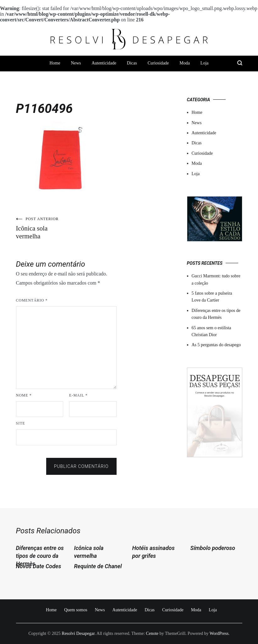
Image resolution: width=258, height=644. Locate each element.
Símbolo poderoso (213, 548)
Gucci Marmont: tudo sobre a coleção (216, 279)
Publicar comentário (81, 466)
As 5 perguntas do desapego (216, 345)
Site (21, 423)
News (76, 63)
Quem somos (76, 610)
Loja (205, 63)
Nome (24, 395)
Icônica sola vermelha (41, 228)
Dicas (132, 63)
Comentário (32, 300)
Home (55, 63)
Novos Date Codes (39, 566)
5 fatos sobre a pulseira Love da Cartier (212, 297)
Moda (185, 63)
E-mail (78, 395)
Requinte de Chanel (98, 566)
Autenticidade (104, 63)
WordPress (219, 633)
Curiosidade (158, 63)
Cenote (152, 633)
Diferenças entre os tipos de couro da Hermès (216, 314)
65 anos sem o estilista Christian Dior (211, 331)
